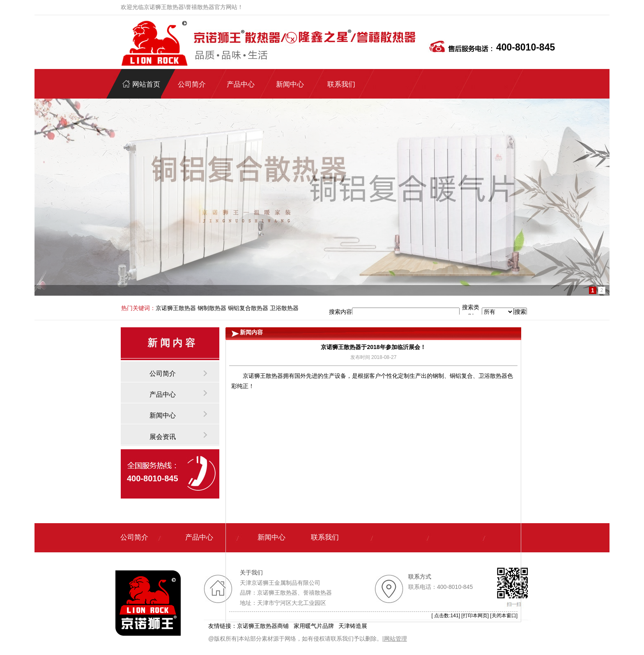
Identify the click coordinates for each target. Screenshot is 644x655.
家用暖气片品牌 (314, 626)
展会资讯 (163, 437)
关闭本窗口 (504, 616)
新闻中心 (163, 415)
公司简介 (163, 373)
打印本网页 (475, 616)
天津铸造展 (353, 626)
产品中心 (163, 394)
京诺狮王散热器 (263, 376)
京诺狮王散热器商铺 (263, 626)
